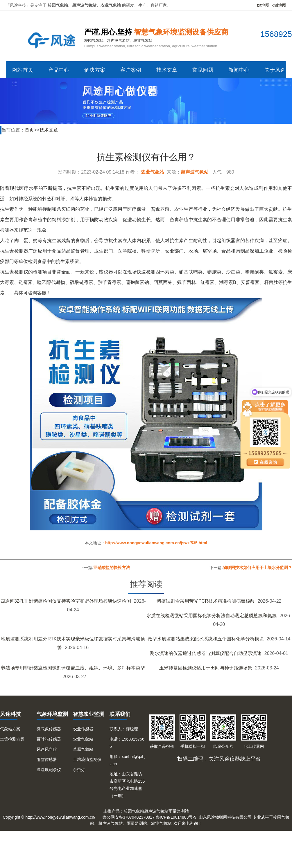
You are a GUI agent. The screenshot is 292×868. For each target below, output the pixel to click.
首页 (29, 130)
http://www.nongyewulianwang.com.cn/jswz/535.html (156, 543)
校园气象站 (134, 811)
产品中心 (59, 70)
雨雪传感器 (47, 759)
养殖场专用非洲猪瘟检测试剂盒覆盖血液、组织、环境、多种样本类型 (73, 668)
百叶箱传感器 (49, 739)
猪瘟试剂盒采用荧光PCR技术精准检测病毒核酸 (206, 601)
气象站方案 (10, 729)
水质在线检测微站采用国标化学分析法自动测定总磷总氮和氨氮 (212, 616)
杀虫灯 (79, 770)
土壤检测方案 (12, 739)
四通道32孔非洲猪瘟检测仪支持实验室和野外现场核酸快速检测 (66, 601)
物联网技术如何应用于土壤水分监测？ (257, 568)
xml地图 (279, 5)
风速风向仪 (47, 749)
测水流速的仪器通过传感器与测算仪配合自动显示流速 (206, 653)
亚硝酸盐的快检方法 (112, 568)
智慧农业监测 (89, 714)
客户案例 (131, 70)
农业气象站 (153, 172)
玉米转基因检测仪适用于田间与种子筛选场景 (206, 668)
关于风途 (275, 70)
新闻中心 (239, 70)
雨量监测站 (179, 811)
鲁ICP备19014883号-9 (176, 817)
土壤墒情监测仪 (87, 759)
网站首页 (23, 70)
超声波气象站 (195, 172)
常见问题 (203, 70)
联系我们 (120, 714)
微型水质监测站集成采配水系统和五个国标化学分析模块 (206, 639)
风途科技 (10, 714)
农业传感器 (83, 729)
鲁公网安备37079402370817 (129, 817)
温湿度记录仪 (49, 770)
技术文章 (167, 70)
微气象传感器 (49, 729)
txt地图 (263, 5)
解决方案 (95, 70)
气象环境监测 (52, 714)
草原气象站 (83, 749)
